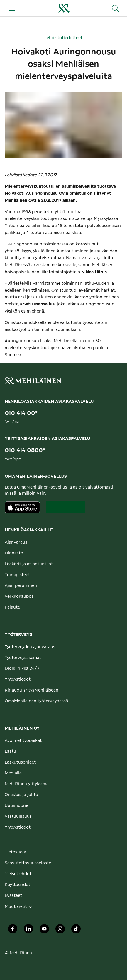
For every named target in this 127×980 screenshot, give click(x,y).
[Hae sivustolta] (115, 8)
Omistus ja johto (21, 795)
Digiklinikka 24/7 (22, 669)
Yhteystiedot (18, 679)
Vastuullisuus (18, 817)
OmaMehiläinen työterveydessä (36, 701)
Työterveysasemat (23, 658)
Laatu (10, 752)
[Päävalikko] (12, 8)
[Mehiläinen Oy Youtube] (44, 931)
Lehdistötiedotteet (63, 38)
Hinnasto (14, 553)
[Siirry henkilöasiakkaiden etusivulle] (64, 8)
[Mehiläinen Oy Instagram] (60, 931)
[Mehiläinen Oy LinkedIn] (28, 931)
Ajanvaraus (16, 542)
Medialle (13, 773)
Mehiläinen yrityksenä (27, 784)
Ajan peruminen (21, 586)
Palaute (12, 607)
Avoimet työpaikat (23, 741)
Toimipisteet (17, 575)
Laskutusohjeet (20, 762)
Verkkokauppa (19, 597)
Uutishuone (16, 806)
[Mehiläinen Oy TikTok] (76, 931)
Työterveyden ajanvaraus (30, 647)
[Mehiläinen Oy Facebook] (13, 931)
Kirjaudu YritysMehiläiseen (32, 690)
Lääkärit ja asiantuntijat (29, 564)
